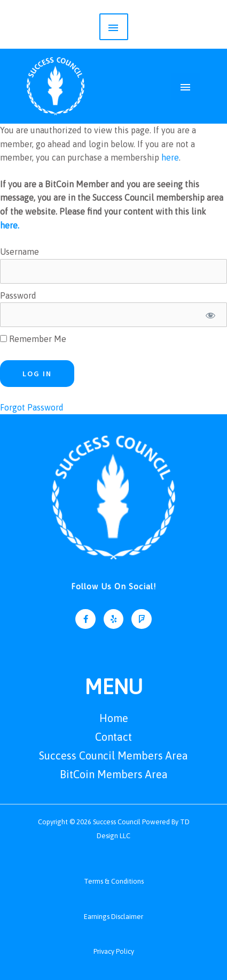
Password (18, 295)
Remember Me (33, 339)
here (170, 157)
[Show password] (210, 315)
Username (19, 252)
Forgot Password (32, 407)
